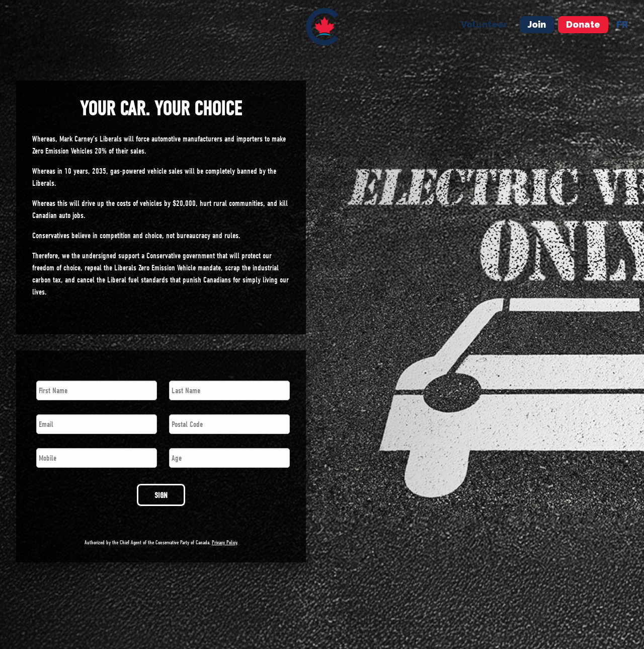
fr (622, 24)
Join (537, 24)
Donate (583, 24)
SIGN (161, 495)
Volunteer (484, 24)
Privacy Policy (224, 543)
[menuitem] (322, 27)
